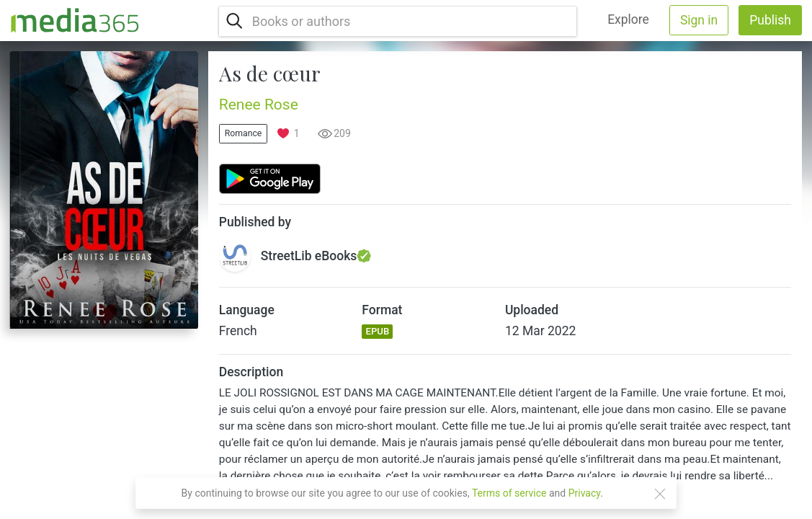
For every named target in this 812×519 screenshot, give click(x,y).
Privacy (585, 493)
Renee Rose (259, 105)
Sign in (699, 20)
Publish (770, 20)
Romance (244, 133)
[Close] (660, 494)
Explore (628, 19)
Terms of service (509, 493)
